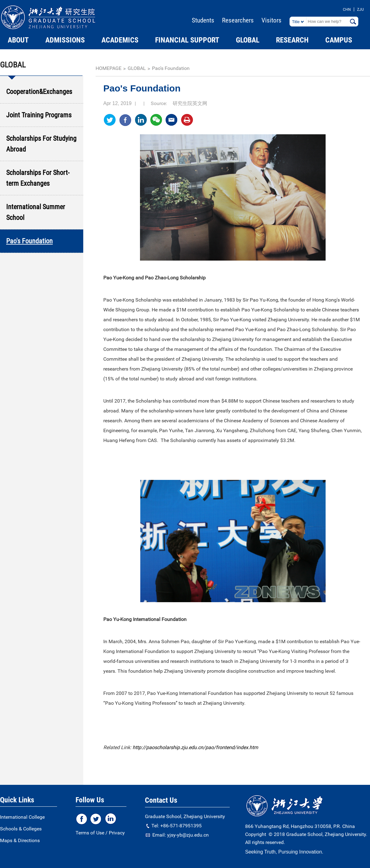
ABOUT (18, 40)
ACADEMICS (120, 40)
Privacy (117, 833)
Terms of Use (90, 833)
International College (22, 817)
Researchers (238, 20)
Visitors (271, 20)
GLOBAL (248, 40)
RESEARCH (292, 40)
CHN (347, 10)
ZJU (360, 10)
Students (203, 20)
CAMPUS (339, 40)
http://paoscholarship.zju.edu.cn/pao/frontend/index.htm (195, 747)
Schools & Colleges (21, 829)
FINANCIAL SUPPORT (187, 40)
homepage (109, 68)
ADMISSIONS (65, 40)
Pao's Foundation (171, 68)
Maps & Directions (20, 840)
